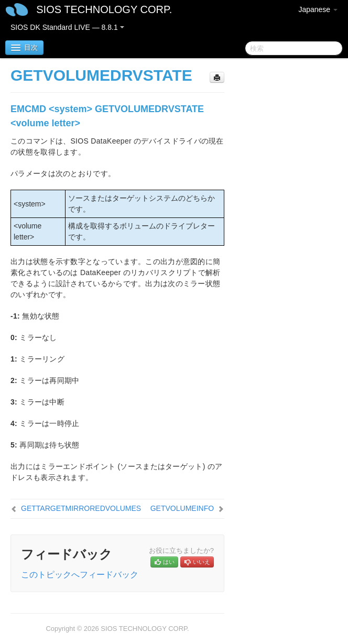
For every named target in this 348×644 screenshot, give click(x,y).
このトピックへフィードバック (80, 575)
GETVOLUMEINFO (182, 508)
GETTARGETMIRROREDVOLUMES (81, 508)
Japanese (318, 9)
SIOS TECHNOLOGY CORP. (104, 9)
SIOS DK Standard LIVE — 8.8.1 (67, 27)
